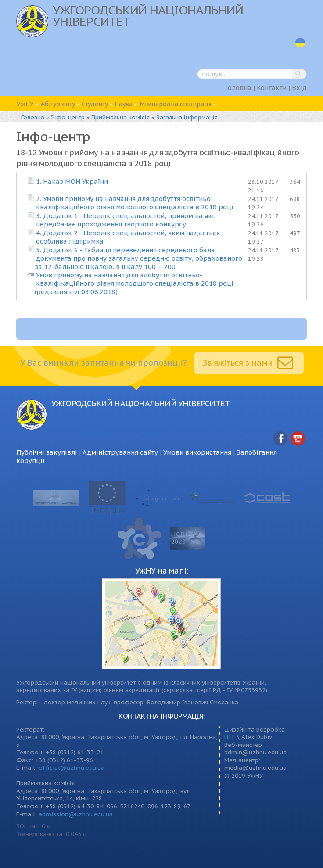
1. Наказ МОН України (72, 181)
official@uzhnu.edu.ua (72, 768)
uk (300, 43)
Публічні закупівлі (47, 452)
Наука (124, 104)
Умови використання (197, 452)
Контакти (272, 88)
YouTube (298, 439)
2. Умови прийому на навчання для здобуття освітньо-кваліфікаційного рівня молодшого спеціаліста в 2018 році (135, 203)
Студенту (95, 104)
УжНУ (25, 104)
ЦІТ (230, 737)
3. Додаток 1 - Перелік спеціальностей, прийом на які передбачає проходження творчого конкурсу (125, 220)
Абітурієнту (58, 104)
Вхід (299, 88)
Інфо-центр (68, 117)
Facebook (280, 439)
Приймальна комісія (120, 117)
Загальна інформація (187, 117)
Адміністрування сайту (120, 452)
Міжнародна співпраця (176, 104)
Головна (238, 88)
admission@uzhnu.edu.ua (76, 814)
